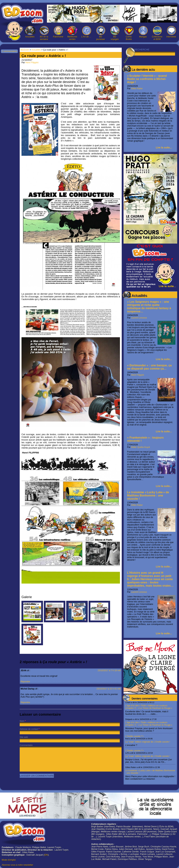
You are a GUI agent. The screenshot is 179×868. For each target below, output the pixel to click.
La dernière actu (143, 70)
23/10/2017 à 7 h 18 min (109, 670)
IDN (46, 855)
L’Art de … (86, 32)
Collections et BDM (157, 33)
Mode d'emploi (9, 860)
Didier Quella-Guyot (140, 447)
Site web (24, 737)
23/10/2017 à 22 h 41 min (109, 689)
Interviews (171, 32)
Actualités (30, 32)
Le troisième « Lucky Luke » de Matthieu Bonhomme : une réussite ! (148, 495)
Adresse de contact (29, 729)
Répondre (25, 682)
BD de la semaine (44, 33)
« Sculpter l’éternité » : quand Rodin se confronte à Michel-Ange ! (147, 79)
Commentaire (26, 745)
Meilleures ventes (72, 33)
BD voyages (115, 33)
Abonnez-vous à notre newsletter (17, 865)
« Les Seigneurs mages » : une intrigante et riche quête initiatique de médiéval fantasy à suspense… (149, 307)
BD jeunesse (101, 33)
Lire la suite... (164, 148)
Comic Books (129, 33)
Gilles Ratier (137, 89)
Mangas (143, 32)
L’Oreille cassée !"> (150, 741)
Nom (22, 721)
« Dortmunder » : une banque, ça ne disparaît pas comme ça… (149, 367)
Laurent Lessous (139, 318)
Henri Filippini (138, 375)
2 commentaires (9, 51)
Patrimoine (58, 32)
